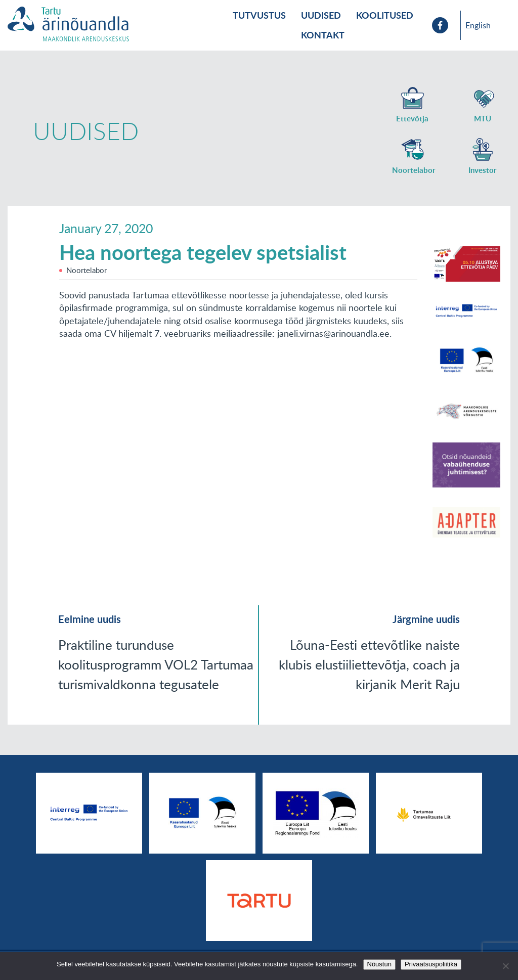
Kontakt (323, 35)
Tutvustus (259, 15)
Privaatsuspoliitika (431, 964)
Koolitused (385, 15)
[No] (505, 966)
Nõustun (379, 964)
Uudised (321, 15)
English (478, 25)
